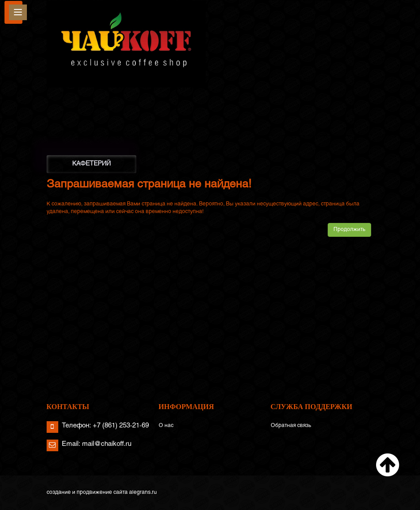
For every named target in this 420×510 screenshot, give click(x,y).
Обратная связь (291, 426)
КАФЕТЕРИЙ (91, 164)
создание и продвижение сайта (87, 493)
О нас (166, 426)
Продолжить (349, 230)
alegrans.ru (143, 493)
